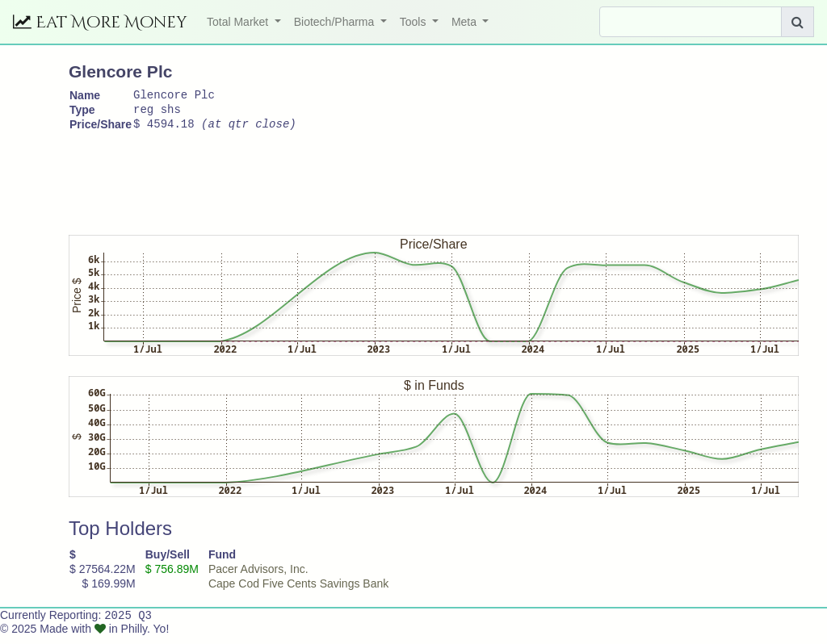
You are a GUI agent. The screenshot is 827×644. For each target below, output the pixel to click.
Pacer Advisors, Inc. (258, 576)
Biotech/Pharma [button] (336, 22)
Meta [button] (466, 22)
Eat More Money (100, 22)
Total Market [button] (239, 22)
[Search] (691, 22)
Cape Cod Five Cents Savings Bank (298, 591)
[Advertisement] (363, 183)
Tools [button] (415, 22)
